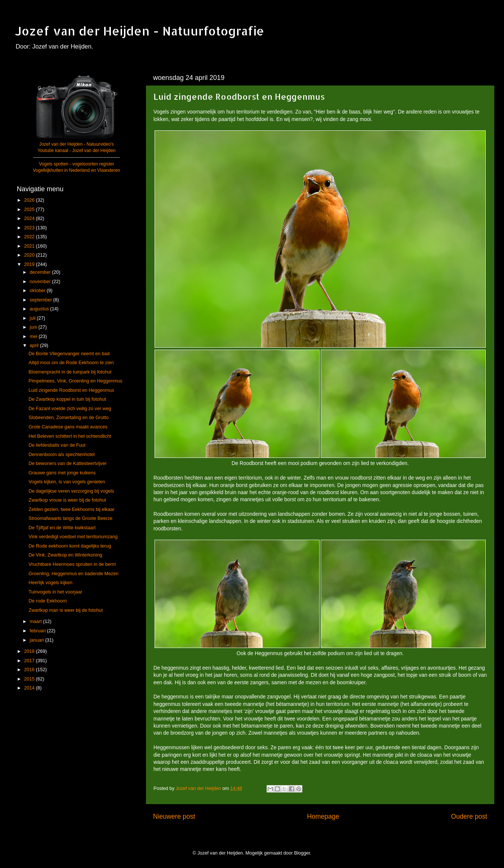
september (42, 300)
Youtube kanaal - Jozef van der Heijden (76, 151)
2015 (30, 679)
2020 (30, 255)
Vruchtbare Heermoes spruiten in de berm (72, 564)
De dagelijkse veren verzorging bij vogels (71, 491)
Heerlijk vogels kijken (50, 583)
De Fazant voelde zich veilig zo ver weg (70, 409)
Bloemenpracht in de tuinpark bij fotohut (70, 372)
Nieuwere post (174, 816)
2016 (30, 670)
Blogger (302, 853)
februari (38, 631)
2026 (30, 200)
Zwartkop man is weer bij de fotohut (66, 610)
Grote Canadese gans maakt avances (68, 427)
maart (37, 621)
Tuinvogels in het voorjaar (55, 592)
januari (38, 640)
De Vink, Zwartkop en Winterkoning (65, 555)
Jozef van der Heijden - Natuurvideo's (77, 144)
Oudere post (469, 816)
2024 (30, 218)
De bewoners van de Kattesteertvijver (67, 464)
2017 (30, 661)
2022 (30, 237)
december (41, 272)
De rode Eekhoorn (47, 601)
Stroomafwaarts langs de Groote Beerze (70, 518)
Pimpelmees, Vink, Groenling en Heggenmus (75, 381)
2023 (30, 228)
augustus (40, 309)
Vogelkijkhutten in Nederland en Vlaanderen (77, 170)
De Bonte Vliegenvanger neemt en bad (69, 354)
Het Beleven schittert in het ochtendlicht (70, 436)
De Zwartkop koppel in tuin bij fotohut (67, 399)
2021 (30, 246)
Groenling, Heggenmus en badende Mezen (73, 574)
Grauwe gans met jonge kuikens (62, 473)
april (35, 345)
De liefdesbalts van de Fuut (57, 445)
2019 (30, 264)
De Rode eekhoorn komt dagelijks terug (70, 546)
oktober (38, 291)
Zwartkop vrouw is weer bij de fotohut (67, 500)
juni (34, 327)
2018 (30, 651)
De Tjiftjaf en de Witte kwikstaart (62, 528)
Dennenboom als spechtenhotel (61, 455)
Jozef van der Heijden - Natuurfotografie (140, 31)
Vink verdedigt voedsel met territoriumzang (73, 537)
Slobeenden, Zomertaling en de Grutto (68, 418)
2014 (30, 688)
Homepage (323, 816)
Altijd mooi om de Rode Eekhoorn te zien (71, 363)
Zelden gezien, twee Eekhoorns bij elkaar (71, 509)
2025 (30, 210)
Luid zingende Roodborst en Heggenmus (71, 390)
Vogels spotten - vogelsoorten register (76, 164)
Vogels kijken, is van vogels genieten (67, 482)
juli (33, 318)
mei (34, 337)
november (41, 282)
